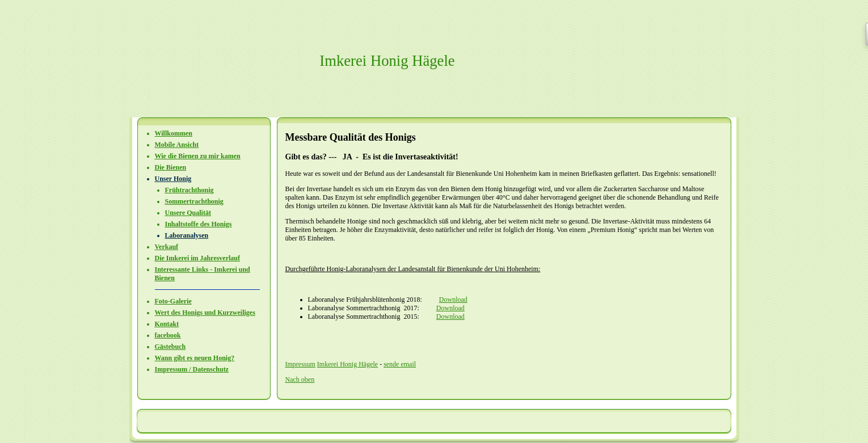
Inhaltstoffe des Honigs (199, 224)
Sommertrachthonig (194, 201)
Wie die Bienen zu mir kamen (198, 156)
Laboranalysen (187, 235)
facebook (168, 335)
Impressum (300, 364)
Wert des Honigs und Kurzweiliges (205, 313)
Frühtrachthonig (189, 190)
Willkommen (174, 133)
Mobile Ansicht (177, 145)
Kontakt (167, 324)
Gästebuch (170, 347)
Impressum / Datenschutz (192, 369)
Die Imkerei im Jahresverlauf (198, 258)
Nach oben (300, 379)
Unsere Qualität (188, 213)
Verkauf (167, 247)
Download (453, 299)
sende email (400, 364)
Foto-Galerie (173, 301)
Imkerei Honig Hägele (347, 364)
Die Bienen (171, 167)
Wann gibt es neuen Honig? (195, 358)
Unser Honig (173, 179)
